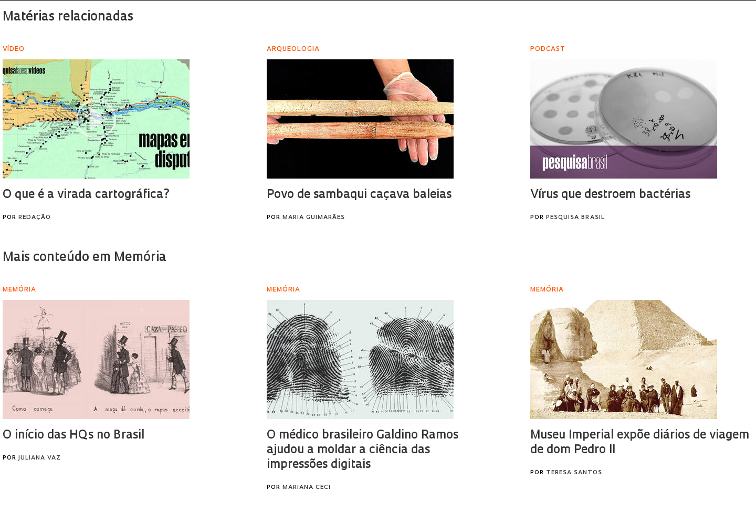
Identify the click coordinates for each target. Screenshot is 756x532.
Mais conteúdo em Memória (85, 258)
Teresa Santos (574, 473)
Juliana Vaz (40, 458)
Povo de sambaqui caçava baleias (359, 195)
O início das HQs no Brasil (73, 436)
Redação (35, 218)
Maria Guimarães (314, 218)
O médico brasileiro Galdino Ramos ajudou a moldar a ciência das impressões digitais (363, 450)
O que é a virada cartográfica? (86, 195)
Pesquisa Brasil (575, 218)
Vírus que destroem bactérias (610, 195)
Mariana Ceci (307, 488)
